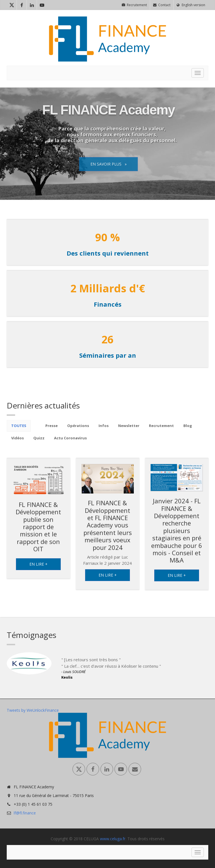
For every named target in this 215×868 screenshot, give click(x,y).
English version (191, 5)
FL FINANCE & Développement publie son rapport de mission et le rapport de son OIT (38, 531)
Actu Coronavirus (70, 442)
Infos (104, 430)
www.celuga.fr (113, 839)
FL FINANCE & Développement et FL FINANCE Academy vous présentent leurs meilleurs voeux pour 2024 (108, 529)
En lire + (38, 568)
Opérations (78, 430)
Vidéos (17, 442)
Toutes (19, 430)
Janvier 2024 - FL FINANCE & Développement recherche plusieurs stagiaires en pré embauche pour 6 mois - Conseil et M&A (177, 535)
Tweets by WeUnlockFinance (33, 710)
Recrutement (134, 5)
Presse (52, 430)
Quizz (39, 442)
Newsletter (129, 430)
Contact (162, 5)
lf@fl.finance (25, 813)
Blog (188, 430)
